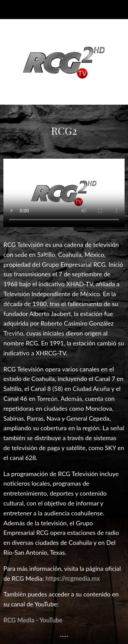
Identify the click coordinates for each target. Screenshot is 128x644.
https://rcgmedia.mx (73, 578)
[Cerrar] (10, 10)
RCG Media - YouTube (33, 620)
